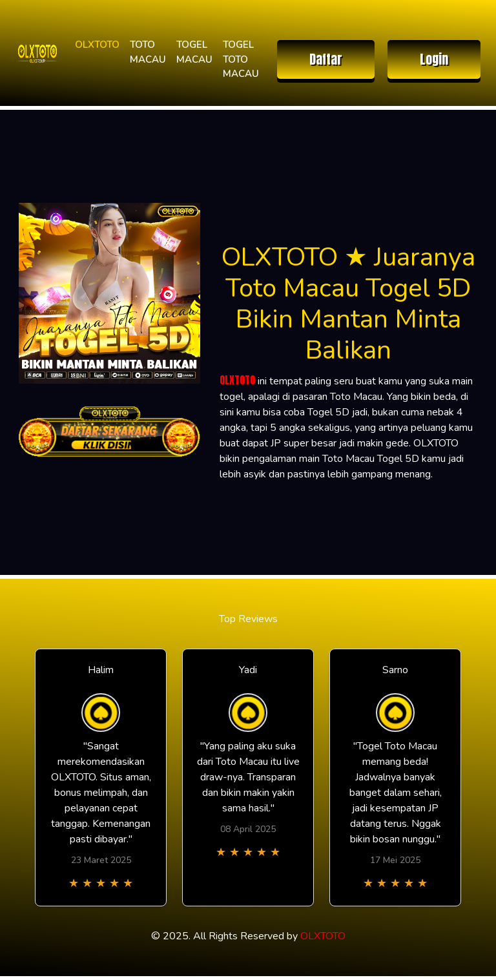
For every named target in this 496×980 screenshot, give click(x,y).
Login (434, 59)
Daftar (326, 59)
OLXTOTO (97, 45)
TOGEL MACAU (194, 52)
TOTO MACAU (148, 52)
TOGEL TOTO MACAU (241, 59)
